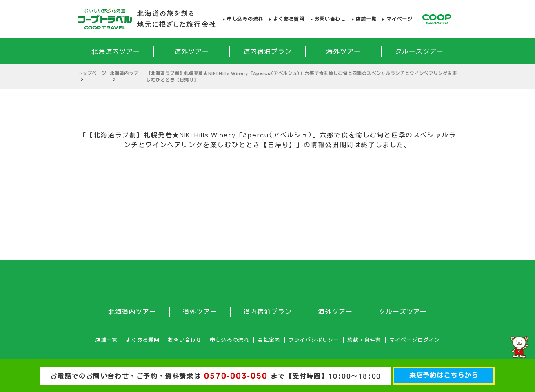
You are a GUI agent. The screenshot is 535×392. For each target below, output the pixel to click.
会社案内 (269, 340)
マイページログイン (415, 340)
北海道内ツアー (116, 51)
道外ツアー (192, 51)
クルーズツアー (419, 51)
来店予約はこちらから (444, 375)
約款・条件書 (364, 340)
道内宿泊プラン (267, 51)
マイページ (400, 19)
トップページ (92, 73)
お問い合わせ (330, 19)
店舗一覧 (366, 19)
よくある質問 (289, 19)
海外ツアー (343, 51)
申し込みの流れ (245, 19)
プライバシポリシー (314, 340)
